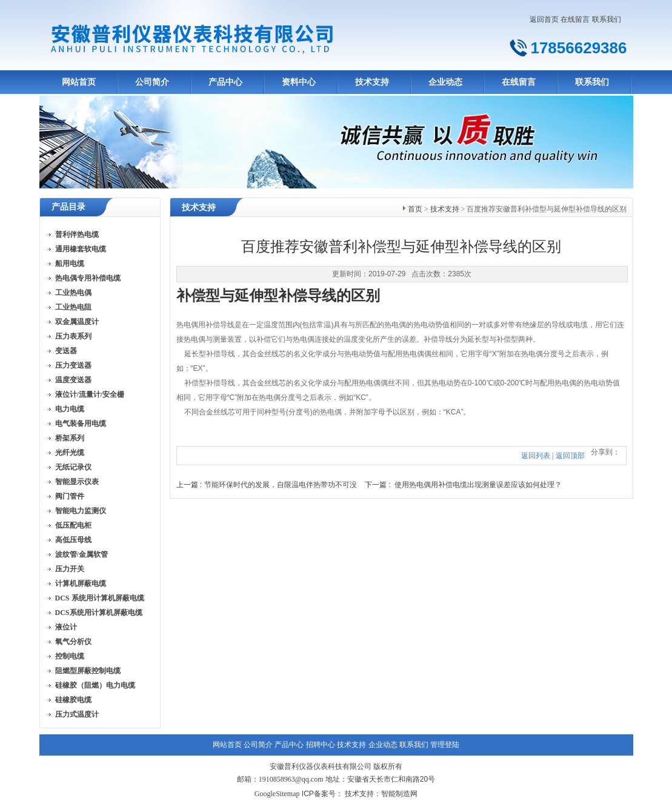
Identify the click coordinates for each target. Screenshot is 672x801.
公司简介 (152, 82)
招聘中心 (321, 745)
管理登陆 (445, 745)
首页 (415, 209)
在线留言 (575, 19)
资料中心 (299, 82)
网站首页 (79, 82)
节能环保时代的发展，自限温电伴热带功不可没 (281, 485)
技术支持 (372, 82)
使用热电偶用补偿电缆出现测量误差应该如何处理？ (478, 485)
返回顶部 (570, 456)
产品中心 (225, 82)
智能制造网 (399, 794)
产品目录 (68, 207)
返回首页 (544, 19)
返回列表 (536, 456)
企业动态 (445, 82)
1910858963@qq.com (291, 779)
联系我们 (607, 19)
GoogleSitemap (277, 794)
